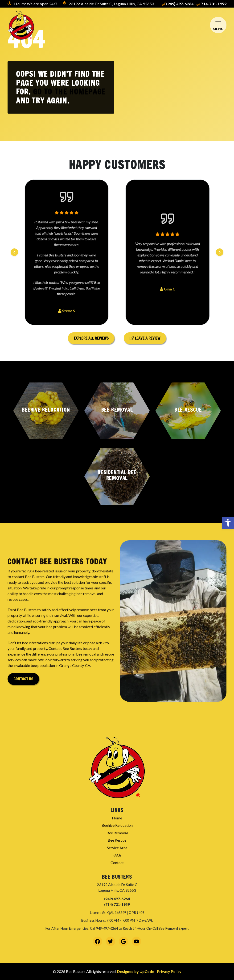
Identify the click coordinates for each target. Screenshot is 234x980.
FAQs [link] (117, 855)
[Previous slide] (14, 252)
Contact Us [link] (23, 679)
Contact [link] (117, 863)
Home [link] (117, 818)
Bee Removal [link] (117, 833)
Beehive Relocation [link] (117, 825)
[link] (228, 523)
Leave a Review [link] (145, 338)
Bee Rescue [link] (117, 840)
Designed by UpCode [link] (136, 971)
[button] (46, 411)
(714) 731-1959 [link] (117, 904)
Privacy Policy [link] (169, 971)
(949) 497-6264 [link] (178, 4)
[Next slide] (220, 252)
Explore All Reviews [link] (91, 338)
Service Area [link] (117, 848)
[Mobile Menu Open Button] (218, 25)
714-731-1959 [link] (212, 4)
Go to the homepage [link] (69, 92)
